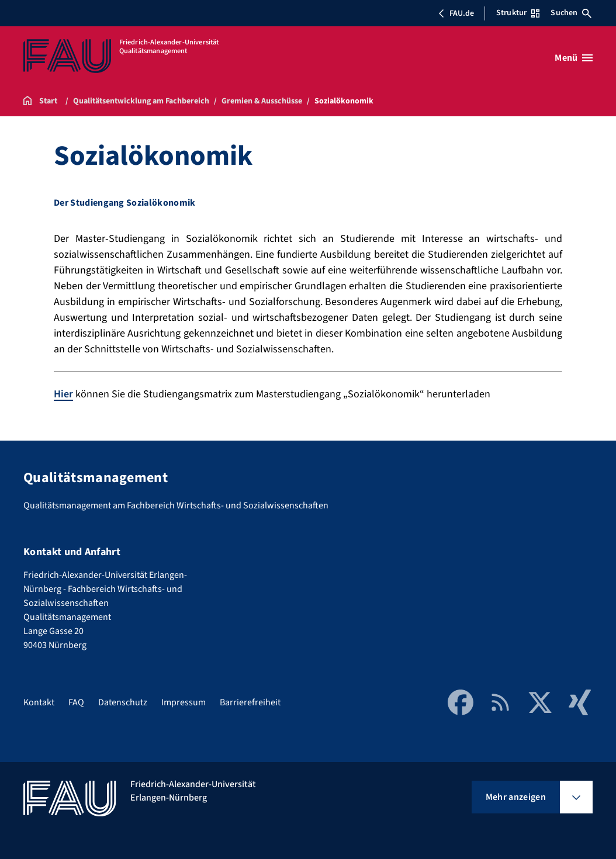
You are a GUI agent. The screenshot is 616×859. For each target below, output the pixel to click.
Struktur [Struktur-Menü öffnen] (518, 13)
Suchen (571, 13)
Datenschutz (123, 702)
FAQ (76, 702)
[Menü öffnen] (574, 58)
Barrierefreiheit (250, 702)
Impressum (184, 702)
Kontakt (39, 702)
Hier (63, 394)
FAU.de (456, 13)
